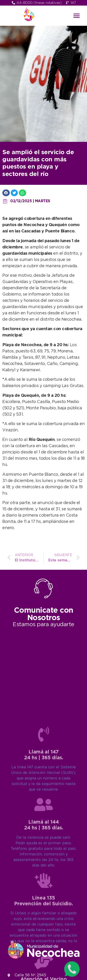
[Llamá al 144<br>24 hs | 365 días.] (44, 929)
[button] (76, 16)
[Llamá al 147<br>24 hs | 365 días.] (44, 859)
